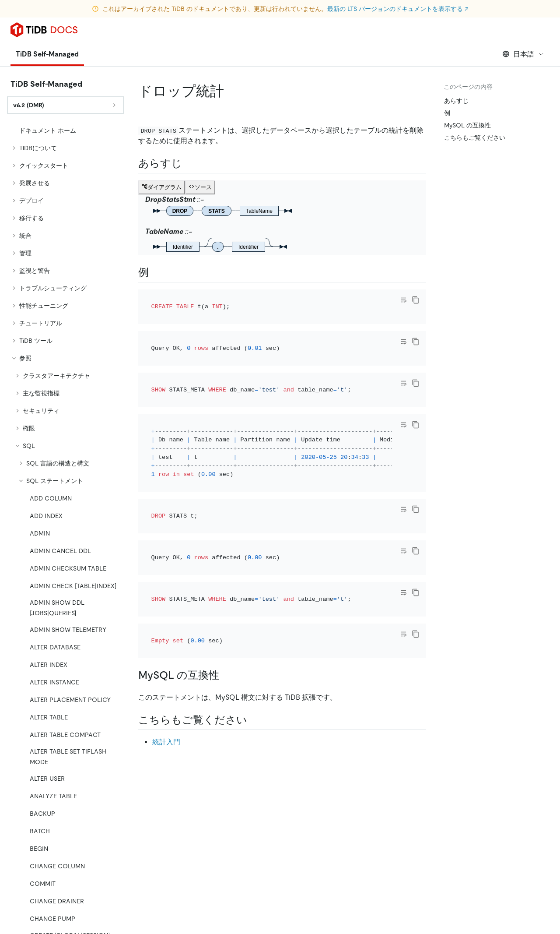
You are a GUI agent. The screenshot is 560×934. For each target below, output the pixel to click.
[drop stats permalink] (231, 91)
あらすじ (456, 101)
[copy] (416, 300)
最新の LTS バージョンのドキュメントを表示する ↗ (398, 9)
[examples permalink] (156, 272)
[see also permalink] (254, 625)
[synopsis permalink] (189, 163)
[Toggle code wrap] (403, 300)
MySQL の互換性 (467, 125)
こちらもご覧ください (475, 137)
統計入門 (166, 647)
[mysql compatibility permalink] (226, 580)
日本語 (523, 54)
